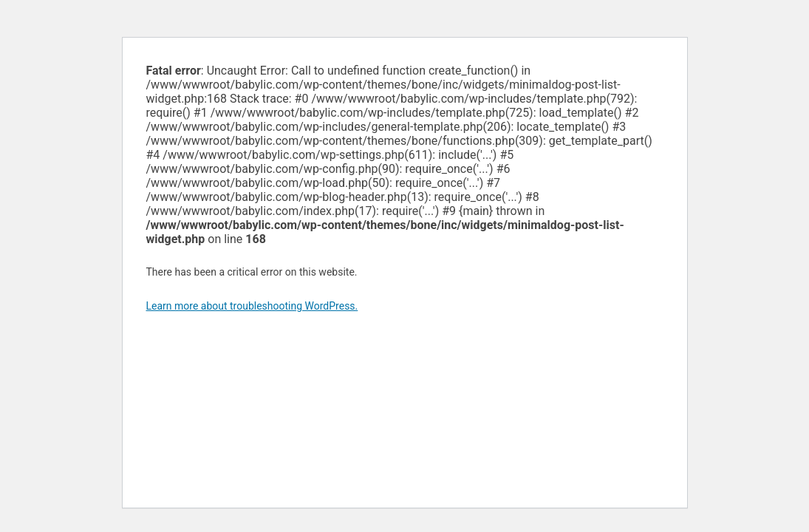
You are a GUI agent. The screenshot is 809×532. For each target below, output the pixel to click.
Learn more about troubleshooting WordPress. (252, 306)
